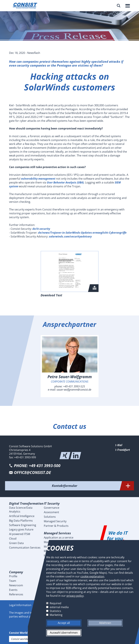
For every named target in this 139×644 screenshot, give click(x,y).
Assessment (51, 512)
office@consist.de (32, 473)
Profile (13, 576)
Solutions (50, 517)
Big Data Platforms (21, 521)
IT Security (52, 503)
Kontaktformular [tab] (93, 486)
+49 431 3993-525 (74, 386)
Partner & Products (56, 526)
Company (16, 572)
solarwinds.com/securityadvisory (70, 236)
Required (55, 603)
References (16, 594)
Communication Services (25, 548)
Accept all (64, 623)
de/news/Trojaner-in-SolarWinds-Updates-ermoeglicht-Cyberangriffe (82, 233)
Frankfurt (124, 450)
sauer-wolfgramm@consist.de (74, 390)
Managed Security (55, 521)
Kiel (120, 445)
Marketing (56, 615)
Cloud (13, 539)
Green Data (16, 543)
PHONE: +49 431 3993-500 (37, 466)
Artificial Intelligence (22, 516)
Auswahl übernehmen (64, 633)
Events (13, 590)
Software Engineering (23, 525)
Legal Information (20, 605)
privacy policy (75, 596)
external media (59, 607)
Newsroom (16, 585)
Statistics (55, 611)
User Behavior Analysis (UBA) (65, 182)
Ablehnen (105, 623)
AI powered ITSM (20, 534)
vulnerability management (38, 179)
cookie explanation (92, 577)
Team (13, 581)
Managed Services (57, 533)
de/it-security (41, 229)
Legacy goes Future (21, 529)
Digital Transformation (26, 503)
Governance (52, 508)
